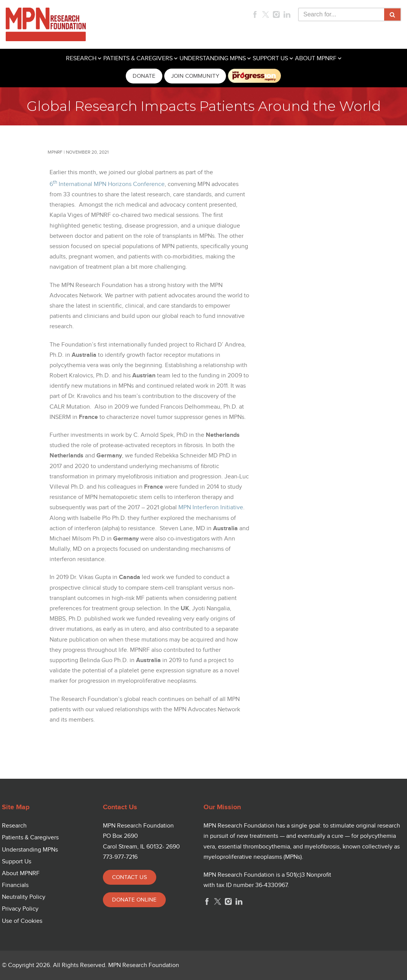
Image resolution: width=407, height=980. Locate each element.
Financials (15, 885)
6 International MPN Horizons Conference (107, 184)
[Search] (341, 14)
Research (14, 826)
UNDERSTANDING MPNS (213, 59)
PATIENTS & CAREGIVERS (138, 59)
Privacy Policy (20, 909)
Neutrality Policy (24, 897)
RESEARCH (81, 59)
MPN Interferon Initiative (211, 508)
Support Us (17, 862)
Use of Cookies (22, 921)
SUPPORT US (270, 59)
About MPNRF (21, 873)
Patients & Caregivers (30, 838)
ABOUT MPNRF (316, 59)
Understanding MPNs (30, 850)
